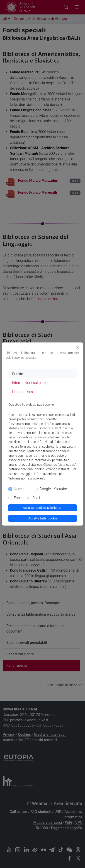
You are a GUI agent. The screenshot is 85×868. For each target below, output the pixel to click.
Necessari (22, 489)
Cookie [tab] (17, 374)
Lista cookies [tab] (22, 392)
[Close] (78, 348)
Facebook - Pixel (27, 498)
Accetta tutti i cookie (43, 518)
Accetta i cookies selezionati (42, 508)
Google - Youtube (53, 489)
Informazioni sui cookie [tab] (31, 383)
